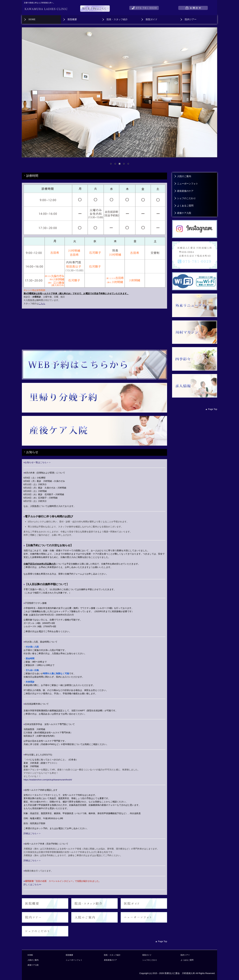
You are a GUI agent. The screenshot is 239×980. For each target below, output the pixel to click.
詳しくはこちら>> (32, 884)
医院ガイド (152, 19)
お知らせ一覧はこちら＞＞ (37, 462)
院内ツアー (191, 19)
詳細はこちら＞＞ (32, 833)
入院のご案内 (184, 176)
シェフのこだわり (186, 198)
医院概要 (72, 19)
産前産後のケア (185, 191)
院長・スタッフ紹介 (117, 19)
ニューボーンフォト (188, 184)
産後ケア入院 (184, 213)
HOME (32, 19)
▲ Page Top (211, 402)
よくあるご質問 (185, 206)
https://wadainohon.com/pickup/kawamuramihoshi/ (48, 780)
